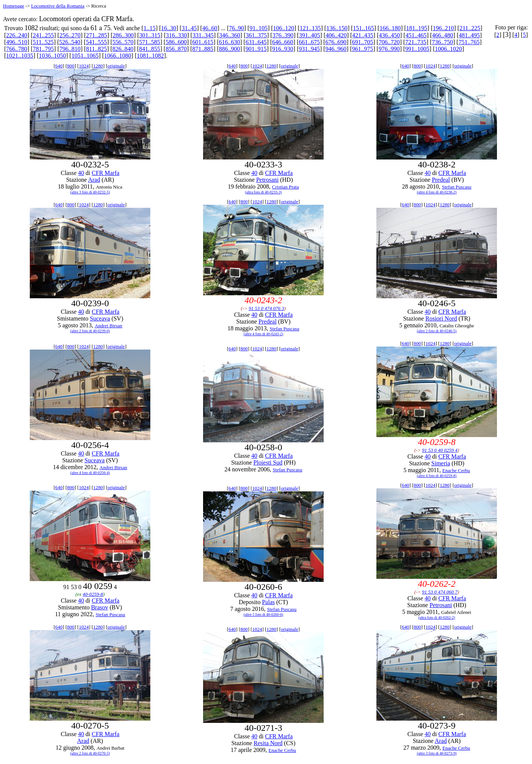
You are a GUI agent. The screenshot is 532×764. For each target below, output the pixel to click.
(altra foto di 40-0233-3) (263, 192)
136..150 (337, 28)
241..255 (43, 35)
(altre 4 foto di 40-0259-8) (437, 476)
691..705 (362, 42)
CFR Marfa (105, 173)
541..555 (96, 42)
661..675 (309, 42)
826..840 (123, 49)
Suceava (100, 318)
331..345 (203, 35)
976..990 (389, 49)
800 (71, 66)
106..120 (284, 28)
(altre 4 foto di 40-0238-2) (437, 192)
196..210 (443, 28)
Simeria (441, 463)
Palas (268, 602)
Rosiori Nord (441, 318)
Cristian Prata (285, 187)
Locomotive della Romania (58, 6)
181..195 (417, 28)
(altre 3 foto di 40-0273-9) (437, 753)
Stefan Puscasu (457, 187)
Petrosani (268, 180)
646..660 (283, 42)
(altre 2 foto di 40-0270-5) (90, 753)
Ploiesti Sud (268, 463)
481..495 (469, 35)
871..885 (203, 49)
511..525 (43, 42)
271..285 (96, 35)
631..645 (256, 42)
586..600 (176, 42)
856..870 (176, 49)
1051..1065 (85, 56)
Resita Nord (268, 743)
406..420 (336, 35)
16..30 (169, 28)
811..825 (96, 49)
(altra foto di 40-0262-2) (436, 617)
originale (116, 66)
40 (81, 173)
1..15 (150, 28)
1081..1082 (150, 56)
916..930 (283, 49)
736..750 (442, 42)
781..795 (43, 49)
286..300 (123, 35)
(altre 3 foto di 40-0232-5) (90, 192)
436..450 (390, 35)
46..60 (210, 28)
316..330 (176, 35)
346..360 (230, 35)
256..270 (70, 35)
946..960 (336, 49)
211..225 (470, 28)
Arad (94, 180)
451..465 (416, 35)
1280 (98, 66)
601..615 (203, 42)
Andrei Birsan (108, 326)
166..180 (390, 28)
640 (59, 66)
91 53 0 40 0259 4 (440, 450)
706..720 (389, 42)
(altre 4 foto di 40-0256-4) (90, 473)
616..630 (229, 42)
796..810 (70, 49)
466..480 (443, 35)
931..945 (309, 49)
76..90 (237, 28)
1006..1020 (448, 49)
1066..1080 (118, 56)
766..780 (17, 49)
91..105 (258, 28)
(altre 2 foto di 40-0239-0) (90, 331)
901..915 (256, 49)
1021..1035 (20, 56)
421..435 (363, 35)
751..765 (469, 42)
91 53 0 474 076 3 (266, 308)
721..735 (416, 42)
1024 (84, 66)
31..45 (189, 28)
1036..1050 (52, 56)
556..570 (123, 42)
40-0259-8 (93, 594)
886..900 (229, 49)
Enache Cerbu (456, 470)
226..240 (17, 35)
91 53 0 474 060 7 (440, 592)
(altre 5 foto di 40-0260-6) (264, 614)
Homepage (14, 6)
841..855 (150, 49)
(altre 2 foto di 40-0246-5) (437, 331)
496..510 (17, 42)
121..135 (310, 28)
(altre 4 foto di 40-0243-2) (264, 334)
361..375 (256, 35)
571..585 (150, 42)
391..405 (310, 35)
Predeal (441, 180)
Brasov (100, 607)
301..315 (150, 35)
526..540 (70, 42)
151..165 (364, 28)
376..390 (283, 35)
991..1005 (417, 49)
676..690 (336, 42)
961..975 (362, 49)
